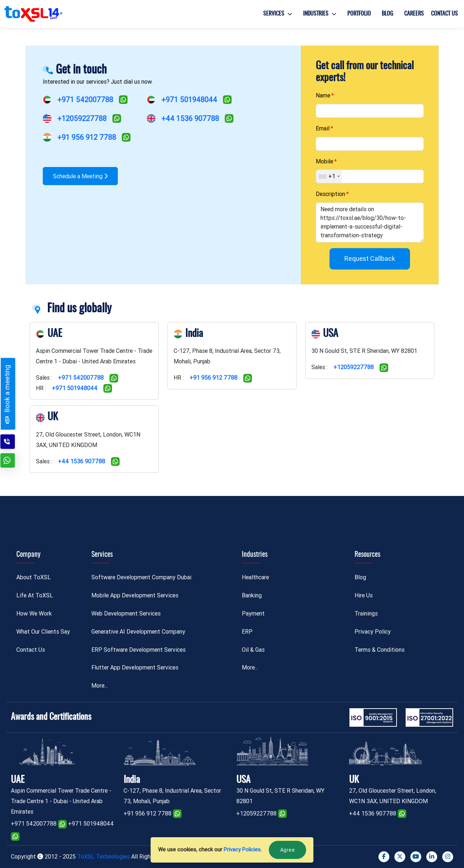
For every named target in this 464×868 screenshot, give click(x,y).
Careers (414, 14)
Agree (288, 850)
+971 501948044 (189, 100)
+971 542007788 (85, 100)
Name (323, 95)
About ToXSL (34, 577)
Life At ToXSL (35, 595)
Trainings (366, 614)
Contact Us (444, 14)
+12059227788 (82, 118)
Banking (252, 595)
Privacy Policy (373, 632)
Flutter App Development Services (135, 667)
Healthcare (255, 577)
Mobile (324, 161)
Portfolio (359, 14)
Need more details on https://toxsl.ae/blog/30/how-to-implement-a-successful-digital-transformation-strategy (370, 222)
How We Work (34, 614)
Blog (388, 14)
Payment (253, 614)
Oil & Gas (253, 650)
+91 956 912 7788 (87, 137)
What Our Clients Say (43, 632)
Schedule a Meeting (80, 176)
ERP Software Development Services (138, 650)
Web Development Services (126, 614)
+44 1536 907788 (190, 118)
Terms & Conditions (380, 650)
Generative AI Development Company (138, 632)
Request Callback (370, 258)
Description (330, 194)
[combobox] (329, 176)
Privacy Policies (242, 850)
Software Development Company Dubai (141, 577)
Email (323, 128)
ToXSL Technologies (104, 857)
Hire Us (364, 595)
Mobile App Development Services (135, 595)
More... (100, 686)
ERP (247, 632)
